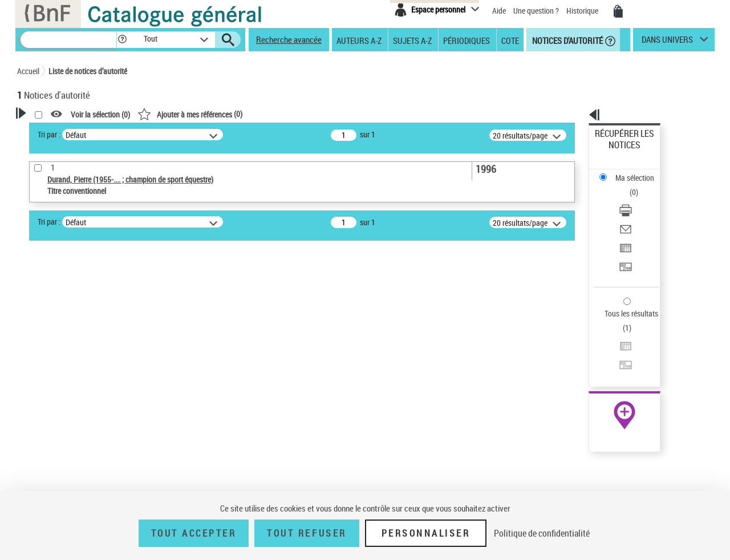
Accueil (28, 71)
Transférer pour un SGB (633, 212)
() (336, 114)
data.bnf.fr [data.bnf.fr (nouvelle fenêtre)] (588, 349)
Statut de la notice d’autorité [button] (79, 407)
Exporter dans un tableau (636, 199)
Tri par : (196, 134)
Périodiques (467, 40)
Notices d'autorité (567, 40)
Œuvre (43, 372)
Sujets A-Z (412, 40)
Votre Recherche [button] (64, 132)
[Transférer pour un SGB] (640, 213)
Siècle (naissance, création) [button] (77, 482)
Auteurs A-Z (359, 40)
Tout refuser (307, 533)
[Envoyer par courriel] (640, 185)
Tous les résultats (624, 244)
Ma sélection (617, 151)
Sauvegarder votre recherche (88, 311)
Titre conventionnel (70, 389)
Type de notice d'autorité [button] (72, 354)
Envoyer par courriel (628, 185)
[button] (122, 40)
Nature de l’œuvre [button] (60, 425)
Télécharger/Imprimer (630, 171)
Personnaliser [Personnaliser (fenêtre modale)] (426, 533)
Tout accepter (194, 533)
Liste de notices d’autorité (88, 71)
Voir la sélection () (247, 114)
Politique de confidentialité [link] (542, 533)
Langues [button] (43, 444)
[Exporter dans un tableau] (640, 199)
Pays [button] (37, 464)
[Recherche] (68, 40)
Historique (583, 11)
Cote (510, 40)
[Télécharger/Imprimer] (640, 172)
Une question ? (536, 11)
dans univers (667, 42)
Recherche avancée (289, 39)
